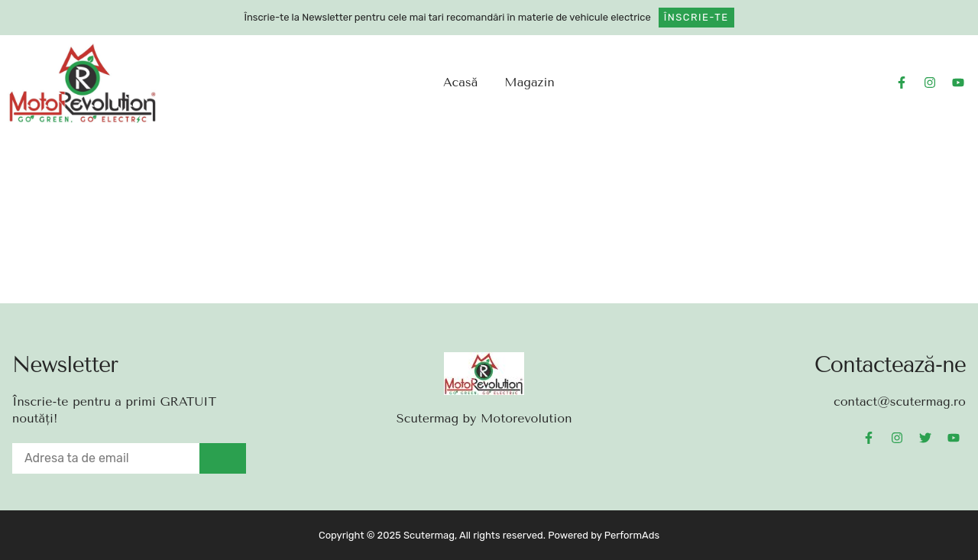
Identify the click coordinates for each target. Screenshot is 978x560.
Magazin (529, 82)
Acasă (460, 82)
